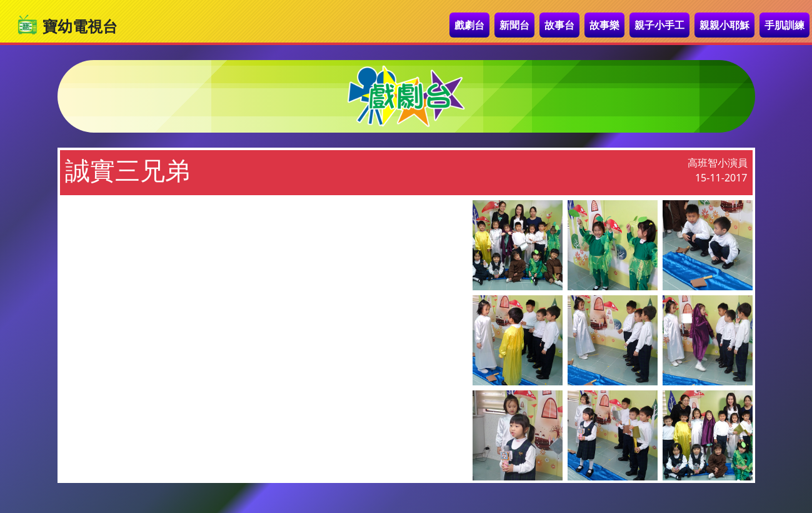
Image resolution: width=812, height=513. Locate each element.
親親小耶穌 (724, 25)
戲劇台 (469, 25)
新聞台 (514, 25)
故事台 (559, 25)
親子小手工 (659, 25)
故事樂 (604, 25)
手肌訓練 (784, 25)
